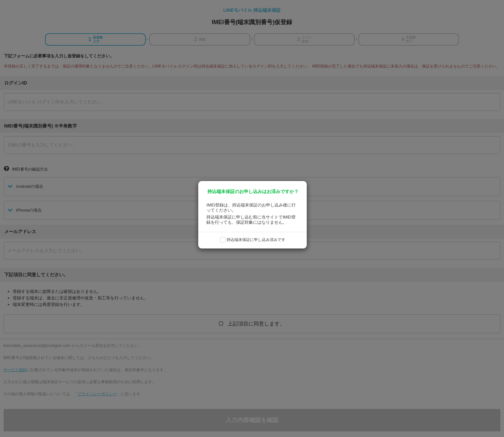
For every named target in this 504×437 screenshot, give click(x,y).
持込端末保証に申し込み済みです (256, 240)
